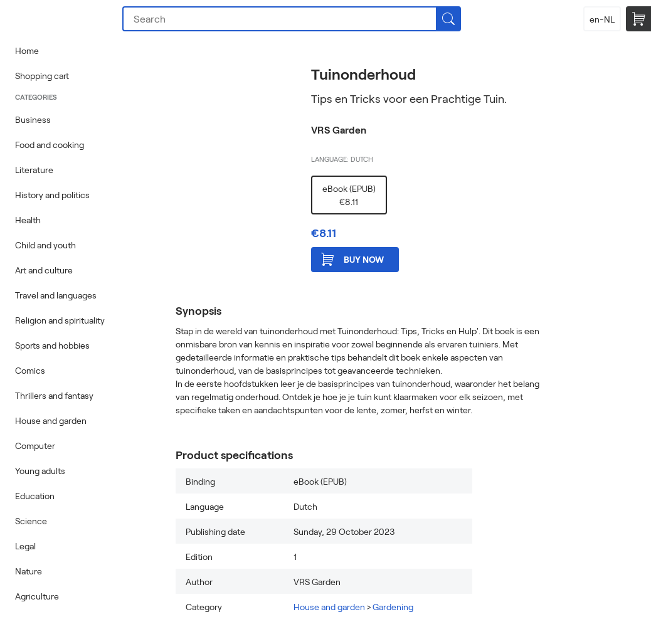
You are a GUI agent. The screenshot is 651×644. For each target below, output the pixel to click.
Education (35, 496)
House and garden (51, 420)
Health (28, 220)
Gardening (393, 607)
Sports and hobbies (52, 345)
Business (33, 119)
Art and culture (44, 270)
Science (31, 521)
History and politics (52, 195)
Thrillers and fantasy (54, 395)
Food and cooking (50, 145)
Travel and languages (56, 295)
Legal (25, 546)
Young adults (40, 471)
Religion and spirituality (60, 320)
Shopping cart (42, 76)
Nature (29, 571)
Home (27, 50)
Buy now (352, 259)
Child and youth (45, 245)
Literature (34, 170)
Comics (30, 370)
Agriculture (37, 596)
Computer (35, 446)
